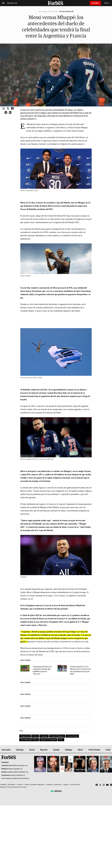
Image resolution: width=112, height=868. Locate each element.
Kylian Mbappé (57, 736)
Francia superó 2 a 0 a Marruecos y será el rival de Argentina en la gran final (80, 670)
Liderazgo (20, 750)
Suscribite (95, 3)
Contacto (20, 785)
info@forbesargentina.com (15, 769)
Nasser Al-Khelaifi (48, 740)
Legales (66, 785)
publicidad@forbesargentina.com (18, 766)
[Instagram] (104, 785)
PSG (61, 740)
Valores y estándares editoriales (34, 785)
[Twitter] (100, 785)
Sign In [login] (107, 3)
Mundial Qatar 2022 (29, 740)
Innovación (6, 750)
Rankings (69, 750)
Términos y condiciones (54, 785)
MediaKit (3, 785)
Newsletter (12, 785)
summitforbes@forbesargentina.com (17, 772)
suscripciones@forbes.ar (17, 775)
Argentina (25, 736)
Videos (80, 750)
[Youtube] (107, 785)
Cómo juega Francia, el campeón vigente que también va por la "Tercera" (42, 670)
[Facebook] (97, 785)
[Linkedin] (111, 785)
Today (108, 750)
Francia (44, 736)
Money (32, 750)
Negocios (44, 750)
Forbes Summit (94, 750)
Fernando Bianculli (66, 11)
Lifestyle (56, 750)
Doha (35, 736)
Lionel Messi (72, 736)
